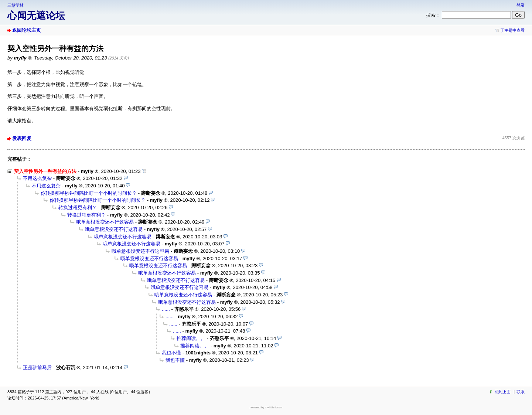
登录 (521, 5)
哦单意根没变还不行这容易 (105, 222)
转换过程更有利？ (78, 207)
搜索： (433, 15)
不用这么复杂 (37, 178)
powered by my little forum (266, 407)
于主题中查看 (512, 30)
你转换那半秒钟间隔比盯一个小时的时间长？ (89, 193)
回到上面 (502, 392)
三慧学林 (16, 5)
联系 (521, 392)
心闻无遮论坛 (36, 16)
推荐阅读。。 (191, 338)
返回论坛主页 (27, 30)
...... (166, 309)
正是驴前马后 (37, 368)
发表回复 (22, 138)
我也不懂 (171, 353)
